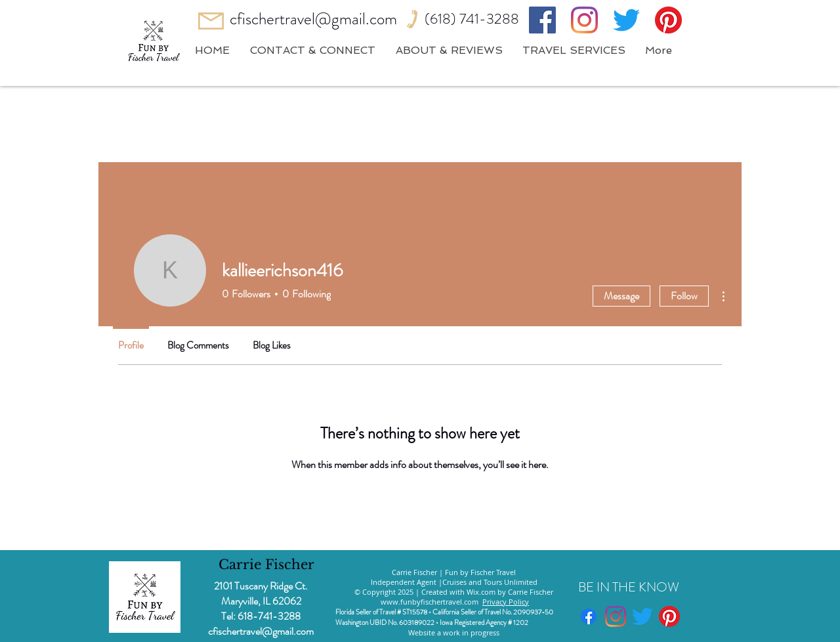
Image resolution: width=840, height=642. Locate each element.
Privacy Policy (506, 602)
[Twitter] (626, 20)
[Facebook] (542, 20)
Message (621, 296)
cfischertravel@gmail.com (313, 19)
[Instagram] (584, 20)
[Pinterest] (668, 20)
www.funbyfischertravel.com (430, 602)
